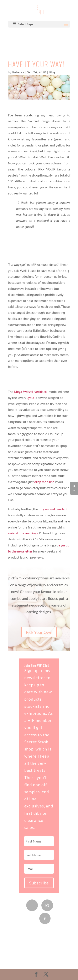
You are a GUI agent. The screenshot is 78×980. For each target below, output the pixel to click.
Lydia (30, 398)
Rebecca (18, 72)
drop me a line (44, 482)
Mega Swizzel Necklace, (31, 392)
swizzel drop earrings (23, 533)
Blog (52, 72)
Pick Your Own (39, 632)
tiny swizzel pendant (53, 509)
